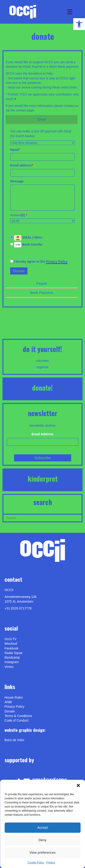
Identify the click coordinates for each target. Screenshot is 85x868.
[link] (79, 24)
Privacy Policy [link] (57, 262)
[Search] (42, 518)
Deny (42, 840)
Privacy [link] (51, 863)
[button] (78, 785)
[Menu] (70, 12)
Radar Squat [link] (13, 653)
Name (15, 150)
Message (17, 181)
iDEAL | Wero (26, 238)
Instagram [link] (12, 662)
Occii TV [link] (11, 639)
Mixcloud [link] (11, 644)
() (24, 215)
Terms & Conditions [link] (18, 716)
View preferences (43, 852)
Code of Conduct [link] (16, 720)
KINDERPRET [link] (43, 479)
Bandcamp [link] (12, 657)
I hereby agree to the (39, 262)
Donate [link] (10, 711)
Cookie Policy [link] (36, 863)
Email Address (42, 434)
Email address (22, 165)
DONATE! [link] (42, 388)
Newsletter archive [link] (42, 425)
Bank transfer (26, 245)
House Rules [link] (14, 697)
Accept (43, 827)
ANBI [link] (8, 702)
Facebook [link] (11, 648)
